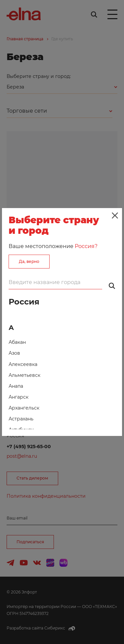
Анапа (16, 386)
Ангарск (19, 397)
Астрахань (21, 419)
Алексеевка (23, 364)
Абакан (17, 342)
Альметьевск (24, 375)
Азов (14, 353)
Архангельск (24, 408)
